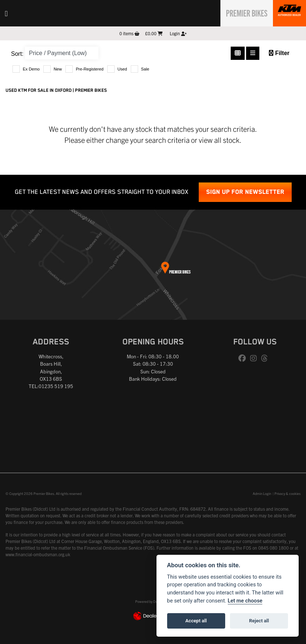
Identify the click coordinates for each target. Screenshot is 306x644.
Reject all (259, 621)
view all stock (219, 140)
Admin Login (262, 493)
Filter (279, 53)
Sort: (17, 54)
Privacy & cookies (287, 493)
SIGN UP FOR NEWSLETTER (245, 192)
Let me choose (245, 601)
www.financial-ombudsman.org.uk (38, 554)
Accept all (196, 621)
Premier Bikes (243, 12)
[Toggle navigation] (6, 13)
